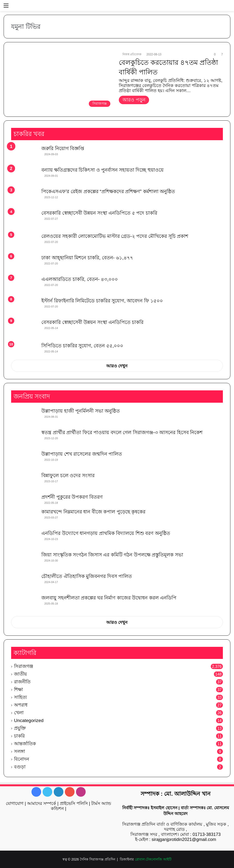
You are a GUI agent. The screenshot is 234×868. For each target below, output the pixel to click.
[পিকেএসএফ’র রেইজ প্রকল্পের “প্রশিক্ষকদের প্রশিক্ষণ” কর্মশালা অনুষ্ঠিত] (24, 197)
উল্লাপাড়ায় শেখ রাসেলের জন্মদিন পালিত (82, 454)
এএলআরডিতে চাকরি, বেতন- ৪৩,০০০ (80, 279)
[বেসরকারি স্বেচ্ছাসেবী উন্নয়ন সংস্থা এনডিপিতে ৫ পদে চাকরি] (24, 220)
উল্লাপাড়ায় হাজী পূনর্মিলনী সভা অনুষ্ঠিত (81, 411)
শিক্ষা (19, 689)
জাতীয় (20, 674)
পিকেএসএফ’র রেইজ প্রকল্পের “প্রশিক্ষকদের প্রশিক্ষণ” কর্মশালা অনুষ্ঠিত (108, 191)
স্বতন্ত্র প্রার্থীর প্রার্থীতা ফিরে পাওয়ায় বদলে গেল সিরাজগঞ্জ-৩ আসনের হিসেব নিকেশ (122, 432)
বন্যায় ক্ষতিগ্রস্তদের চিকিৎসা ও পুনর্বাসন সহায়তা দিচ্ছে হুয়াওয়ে (102, 170)
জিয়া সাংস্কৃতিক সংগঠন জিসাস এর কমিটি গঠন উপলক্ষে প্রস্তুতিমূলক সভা (112, 555)
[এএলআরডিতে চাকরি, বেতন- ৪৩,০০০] (24, 285)
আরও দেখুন (117, 366)
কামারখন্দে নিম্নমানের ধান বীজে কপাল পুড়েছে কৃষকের (93, 512)
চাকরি (19, 736)
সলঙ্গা (20, 751)
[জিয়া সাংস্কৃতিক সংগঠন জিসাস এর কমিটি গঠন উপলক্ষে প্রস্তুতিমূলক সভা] (24, 560)
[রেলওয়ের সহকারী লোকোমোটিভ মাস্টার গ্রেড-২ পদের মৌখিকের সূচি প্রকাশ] (24, 242)
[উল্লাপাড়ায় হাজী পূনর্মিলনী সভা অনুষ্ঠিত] (24, 417)
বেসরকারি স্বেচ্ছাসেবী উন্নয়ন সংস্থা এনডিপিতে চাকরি (92, 322)
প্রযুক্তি (20, 728)
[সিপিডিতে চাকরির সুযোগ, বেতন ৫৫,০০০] (24, 349)
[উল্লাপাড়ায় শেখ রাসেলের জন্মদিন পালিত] (24, 460)
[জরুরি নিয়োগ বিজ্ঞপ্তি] (24, 154)
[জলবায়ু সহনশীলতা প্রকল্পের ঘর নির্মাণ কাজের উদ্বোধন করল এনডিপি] (24, 603)
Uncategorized (29, 720)
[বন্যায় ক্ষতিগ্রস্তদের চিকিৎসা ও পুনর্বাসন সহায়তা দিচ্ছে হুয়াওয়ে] (24, 176)
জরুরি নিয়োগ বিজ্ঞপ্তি (63, 148)
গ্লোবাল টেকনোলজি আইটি (153, 859)
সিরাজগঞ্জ (24, 666)
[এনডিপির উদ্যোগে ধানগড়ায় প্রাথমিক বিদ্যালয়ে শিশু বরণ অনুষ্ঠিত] (24, 539)
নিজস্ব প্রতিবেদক (132, 54)
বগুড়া (20, 767)
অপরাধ (21, 705)
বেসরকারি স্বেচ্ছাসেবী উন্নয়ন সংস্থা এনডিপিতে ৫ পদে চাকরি (99, 213)
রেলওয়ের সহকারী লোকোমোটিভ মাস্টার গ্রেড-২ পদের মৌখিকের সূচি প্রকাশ (115, 236)
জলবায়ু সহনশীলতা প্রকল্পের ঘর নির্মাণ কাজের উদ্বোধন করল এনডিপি (109, 598)
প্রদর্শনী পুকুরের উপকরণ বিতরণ (72, 497)
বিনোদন (22, 759)
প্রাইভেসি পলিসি (74, 803)
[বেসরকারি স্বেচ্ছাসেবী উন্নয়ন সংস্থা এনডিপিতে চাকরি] (24, 329)
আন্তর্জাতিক (25, 744)
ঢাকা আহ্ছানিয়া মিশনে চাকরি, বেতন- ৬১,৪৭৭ (87, 258)
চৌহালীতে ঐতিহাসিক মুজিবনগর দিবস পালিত (87, 576)
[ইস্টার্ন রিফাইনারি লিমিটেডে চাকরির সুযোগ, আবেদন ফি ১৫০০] (24, 306)
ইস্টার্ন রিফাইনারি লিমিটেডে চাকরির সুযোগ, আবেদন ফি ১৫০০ (102, 301)
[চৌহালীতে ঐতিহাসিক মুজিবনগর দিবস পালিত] (24, 582)
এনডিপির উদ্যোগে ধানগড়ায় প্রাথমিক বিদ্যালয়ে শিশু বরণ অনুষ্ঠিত (106, 533)
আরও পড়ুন (134, 100)
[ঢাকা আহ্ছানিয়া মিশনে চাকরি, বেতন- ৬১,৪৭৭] (24, 263)
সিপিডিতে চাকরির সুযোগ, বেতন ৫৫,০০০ (82, 346)
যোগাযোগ (15, 803)
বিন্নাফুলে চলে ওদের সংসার (68, 475)
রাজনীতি (22, 682)
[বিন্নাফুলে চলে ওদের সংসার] (24, 481)
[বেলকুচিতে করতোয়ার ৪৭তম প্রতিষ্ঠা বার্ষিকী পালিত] (62, 81)
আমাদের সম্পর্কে (42, 803)
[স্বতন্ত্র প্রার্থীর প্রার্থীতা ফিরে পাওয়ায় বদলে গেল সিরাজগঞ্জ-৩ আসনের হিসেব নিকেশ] (24, 438)
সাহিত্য (21, 697)
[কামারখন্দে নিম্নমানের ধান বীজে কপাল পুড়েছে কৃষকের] (24, 517)
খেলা (19, 713)
